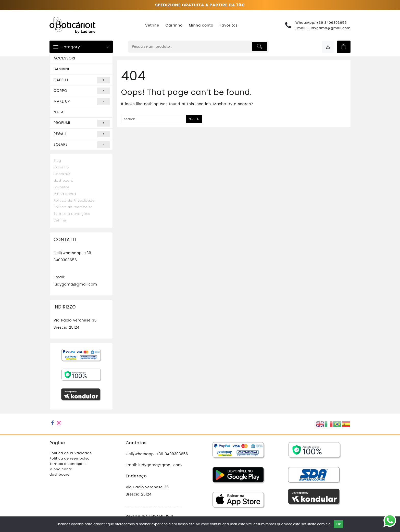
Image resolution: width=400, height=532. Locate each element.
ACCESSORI (64, 58)
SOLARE (82, 145)
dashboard (64, 181)
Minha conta (65, 194)
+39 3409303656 (332, 23)
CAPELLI (82, 80)
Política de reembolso (73, 207)
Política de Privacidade (74, 200)
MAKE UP (82, 102)
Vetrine (60, 220)
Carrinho (61, 167)
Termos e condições (72, 214)
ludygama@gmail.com (329, 28)
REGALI (82, 134)
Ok (338, 524)
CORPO (82, 91)
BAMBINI (61, 69)
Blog (57, 161)
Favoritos (62, 187)
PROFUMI (82, 123)
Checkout (62, 174)
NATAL (59, 112)
